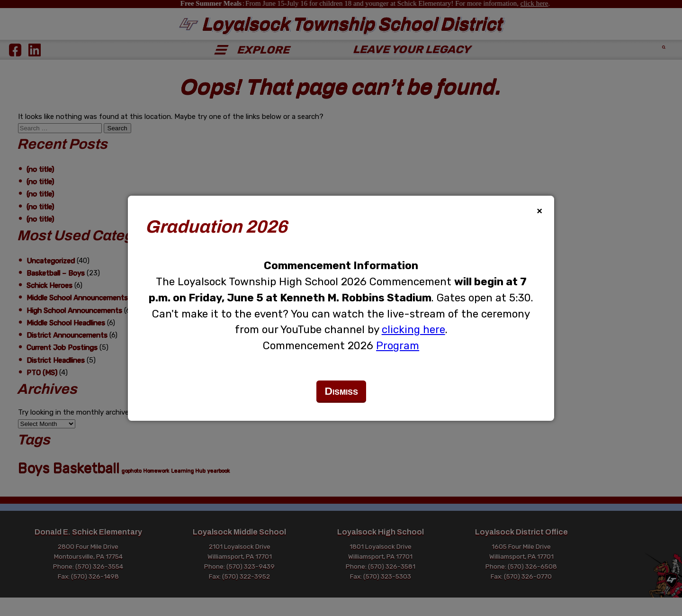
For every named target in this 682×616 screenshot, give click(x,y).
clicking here (413, 330)
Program (398, 346)
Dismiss (341, 391)
